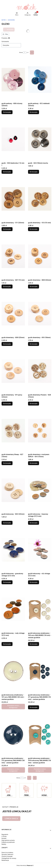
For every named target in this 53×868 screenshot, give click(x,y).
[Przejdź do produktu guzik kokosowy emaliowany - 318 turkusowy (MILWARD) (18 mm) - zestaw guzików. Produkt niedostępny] (40, 734)
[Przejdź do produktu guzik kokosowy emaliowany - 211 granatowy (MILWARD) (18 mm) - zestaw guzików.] (40, 671)
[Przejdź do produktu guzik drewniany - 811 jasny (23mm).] (13, 371)
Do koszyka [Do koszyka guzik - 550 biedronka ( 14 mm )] (7, 172)
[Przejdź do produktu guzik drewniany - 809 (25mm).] (13, 314)
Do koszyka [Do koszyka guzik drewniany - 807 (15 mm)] (7, 287)
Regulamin (5, 834)
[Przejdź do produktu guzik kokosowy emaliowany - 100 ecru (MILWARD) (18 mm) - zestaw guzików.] (40, 609)
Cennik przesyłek (7, 856)
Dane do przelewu (7, 852)
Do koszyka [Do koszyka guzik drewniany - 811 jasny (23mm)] (7, 404)
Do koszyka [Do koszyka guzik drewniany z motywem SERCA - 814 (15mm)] (34, 463)
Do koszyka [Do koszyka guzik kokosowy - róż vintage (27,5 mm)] (34, 582)
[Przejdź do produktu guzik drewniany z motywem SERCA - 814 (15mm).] (40, 431)
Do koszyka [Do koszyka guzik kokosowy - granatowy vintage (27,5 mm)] (7, 582)
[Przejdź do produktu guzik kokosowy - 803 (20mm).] (13, 490)
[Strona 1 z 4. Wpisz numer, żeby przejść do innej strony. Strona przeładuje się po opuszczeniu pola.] (25, 52)
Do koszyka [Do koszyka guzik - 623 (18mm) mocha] (34, 172)
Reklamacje (5, 860)
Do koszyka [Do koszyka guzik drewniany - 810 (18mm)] (34, 344)
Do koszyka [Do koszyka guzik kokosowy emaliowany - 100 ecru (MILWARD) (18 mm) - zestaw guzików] (34, 644)
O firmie (4, 836)
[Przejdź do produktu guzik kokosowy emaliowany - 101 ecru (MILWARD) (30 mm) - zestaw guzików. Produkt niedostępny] (13, 671)
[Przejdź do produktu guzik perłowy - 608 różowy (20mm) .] (13, 80)
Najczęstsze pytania (8, 840)
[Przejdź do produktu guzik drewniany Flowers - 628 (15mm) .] (40, 371)
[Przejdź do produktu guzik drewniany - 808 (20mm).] (40, 256)
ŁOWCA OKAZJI (11, 818)
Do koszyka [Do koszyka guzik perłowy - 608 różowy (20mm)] (7, 112)
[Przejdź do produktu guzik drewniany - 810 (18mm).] (40, 314)
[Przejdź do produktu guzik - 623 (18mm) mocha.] (40, 139)
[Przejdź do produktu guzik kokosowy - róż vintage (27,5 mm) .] (40, 550)
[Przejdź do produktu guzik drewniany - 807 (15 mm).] (13, 256)
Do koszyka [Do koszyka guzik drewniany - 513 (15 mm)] (34, 229)
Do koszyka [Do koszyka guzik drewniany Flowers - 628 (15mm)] (34, 404)
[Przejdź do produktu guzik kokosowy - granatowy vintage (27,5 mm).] (13, 550)
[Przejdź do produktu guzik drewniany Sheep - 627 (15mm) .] (13, 431)
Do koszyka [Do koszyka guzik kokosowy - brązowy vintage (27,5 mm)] (34, 523)
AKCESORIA (11, 20)
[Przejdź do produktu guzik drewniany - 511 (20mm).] (13, 199)
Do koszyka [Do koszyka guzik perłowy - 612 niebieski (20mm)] (34, 112)
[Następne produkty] (29, 778)
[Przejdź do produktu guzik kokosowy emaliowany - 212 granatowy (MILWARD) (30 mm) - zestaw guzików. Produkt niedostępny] (13, 734)
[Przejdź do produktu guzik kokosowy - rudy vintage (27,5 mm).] (13, 609)
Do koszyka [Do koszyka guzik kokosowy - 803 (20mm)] (7, 523)
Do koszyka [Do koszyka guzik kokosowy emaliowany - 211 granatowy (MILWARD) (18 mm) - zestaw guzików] (34, 707)
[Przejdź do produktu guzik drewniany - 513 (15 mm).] (40, 199)
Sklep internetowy (24, 865)
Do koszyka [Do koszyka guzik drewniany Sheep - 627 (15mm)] (7, 463)
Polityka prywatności (8, 842)
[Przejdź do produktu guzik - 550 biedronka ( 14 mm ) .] (13, 139)
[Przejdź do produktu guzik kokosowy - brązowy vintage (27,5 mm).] (40, 490)
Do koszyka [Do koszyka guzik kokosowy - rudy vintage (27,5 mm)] (7, 644)
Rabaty (4, 844)
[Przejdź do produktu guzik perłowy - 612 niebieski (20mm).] (40, 80)
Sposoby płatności (7, 854)
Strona (21, 52)
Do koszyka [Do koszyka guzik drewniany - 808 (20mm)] (34, 287)
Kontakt (4, 838)
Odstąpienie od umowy (9, 858)
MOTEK (4, 20)
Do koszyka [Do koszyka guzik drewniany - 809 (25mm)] (7, 344)
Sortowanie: (5, 41)
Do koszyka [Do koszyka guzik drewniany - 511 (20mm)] (7, 229)
